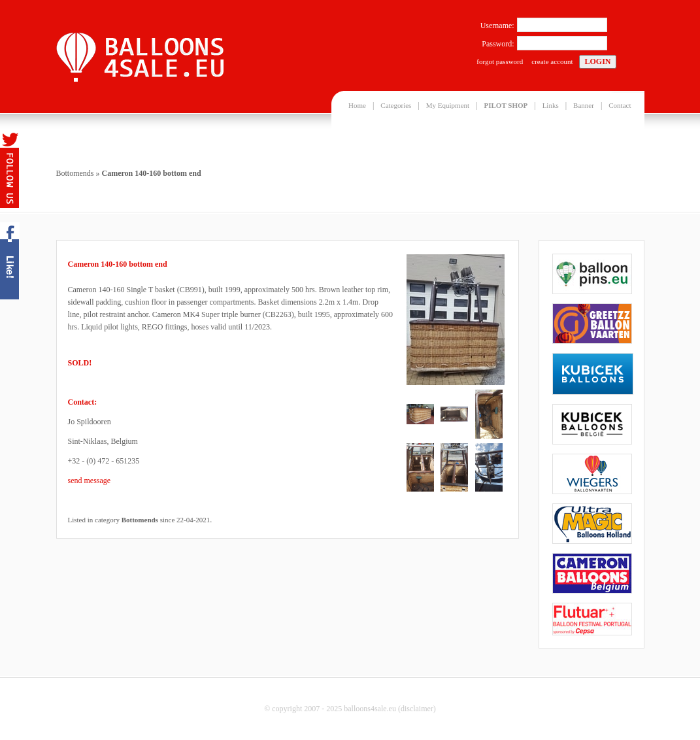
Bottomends (75, 173)
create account (552, 61)
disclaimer (417, 709)
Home (357, 105)
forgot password (500, 61)
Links (551, 105)
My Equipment (448, 105)
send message (90, 480)
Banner (584, 105)
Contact (620, 105)
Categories (396, 105)
